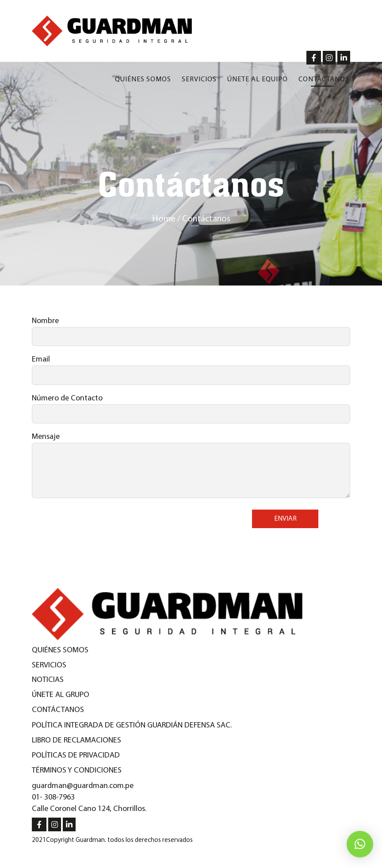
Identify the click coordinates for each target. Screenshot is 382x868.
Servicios (199, 80)
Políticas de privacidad (76, 756)
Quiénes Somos (60, 650)
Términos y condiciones (77, 771)
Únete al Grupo (61, 695)
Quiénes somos (143, 80)
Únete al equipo (258, 80)
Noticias (48, 680)
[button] (360, 844)
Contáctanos (324, 80)
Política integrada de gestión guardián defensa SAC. (132, 725)
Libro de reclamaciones (76, 740)
